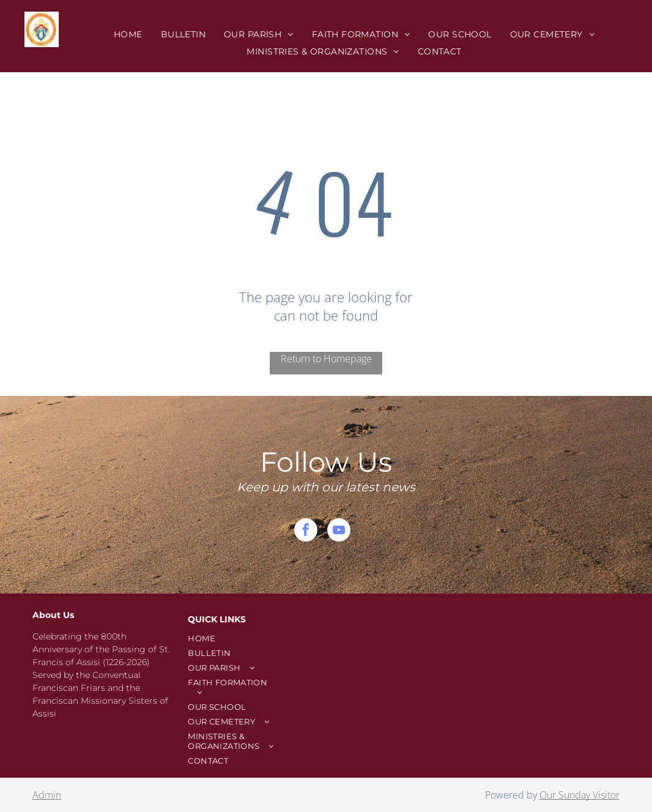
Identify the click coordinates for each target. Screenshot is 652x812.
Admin (47, 795)
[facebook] (306, 531)
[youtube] (339, 531)
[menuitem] (128, 34)
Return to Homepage (326, 359)
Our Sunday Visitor (580, 795)
